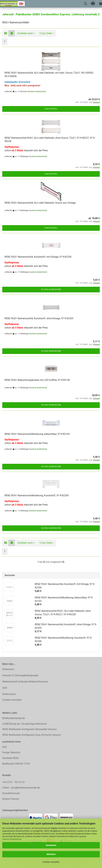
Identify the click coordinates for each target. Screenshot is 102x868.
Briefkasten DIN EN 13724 (16, 764)
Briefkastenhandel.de (14, 718)
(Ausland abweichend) (37, 91)
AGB (5, 688)
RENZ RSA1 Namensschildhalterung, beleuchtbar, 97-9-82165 (37, 434)
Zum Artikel (51, 109)
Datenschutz (9, 694)
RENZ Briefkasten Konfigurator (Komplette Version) (29, 729)
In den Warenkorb (51, 289)
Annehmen (51, 845)
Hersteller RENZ (11, 758)
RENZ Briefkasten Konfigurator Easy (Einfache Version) (32, 735)
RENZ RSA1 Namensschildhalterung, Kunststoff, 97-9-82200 (37, 495)
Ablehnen (51, 854)
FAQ (4, 747)
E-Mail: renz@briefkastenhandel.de (21, 788)
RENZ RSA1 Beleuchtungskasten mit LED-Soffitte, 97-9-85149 (37, 380)
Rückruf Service (11, 799)
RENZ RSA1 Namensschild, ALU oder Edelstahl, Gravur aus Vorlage (40, 203)
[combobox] (26, 33)
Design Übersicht (11, 752)
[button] (5, 33)
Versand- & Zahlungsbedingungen (20, 675)
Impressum (8, 669)
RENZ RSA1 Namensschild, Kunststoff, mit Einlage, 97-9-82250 (38, 257)
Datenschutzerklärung (12, 839)
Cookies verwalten (51, 862)
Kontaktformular (11, 793)
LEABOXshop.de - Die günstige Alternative (24, 724)
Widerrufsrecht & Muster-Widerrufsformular (25, 682)
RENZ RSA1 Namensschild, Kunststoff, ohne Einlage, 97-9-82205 (39, 318)
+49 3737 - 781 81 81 (14, 782)
